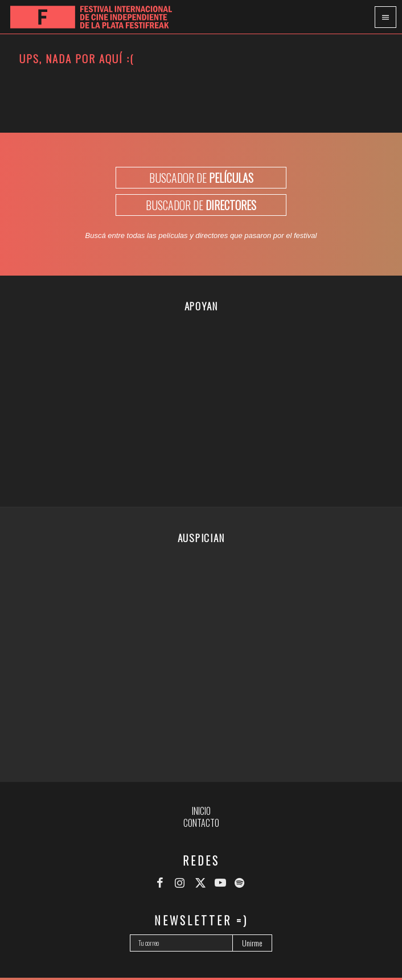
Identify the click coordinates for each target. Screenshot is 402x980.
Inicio (201, 811)
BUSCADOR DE (201, 178)
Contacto (201, 823)
